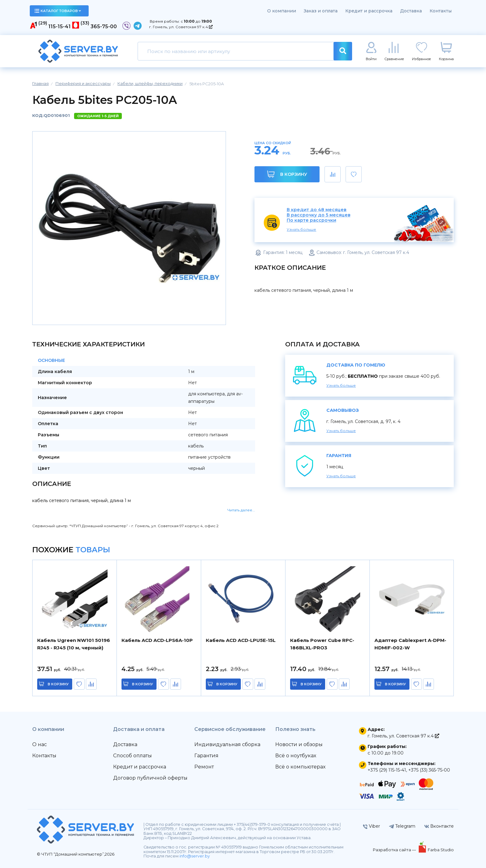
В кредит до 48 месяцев (317, 210)
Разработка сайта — (395, 850)
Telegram (402, 826)
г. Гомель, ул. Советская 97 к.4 (181, 27)
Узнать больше (301, 229)
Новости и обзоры (299, 744)
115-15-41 (60, 27)
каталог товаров (58, 11)
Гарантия (206, 756)
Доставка (411, 11)
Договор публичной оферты (150, 778)
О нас (40, 744)
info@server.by (195, 856)
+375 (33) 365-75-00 (429, 770)
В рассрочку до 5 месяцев (319, 215)
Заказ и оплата (321, 11)
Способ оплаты (133, 756)
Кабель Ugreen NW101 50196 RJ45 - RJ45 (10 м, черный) (74, 644)
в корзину (59, 684)
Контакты (441, 11)
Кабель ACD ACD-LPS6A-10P (157, 640)
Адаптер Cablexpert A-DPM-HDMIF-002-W (410, 644)
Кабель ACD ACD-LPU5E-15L (241, 640)
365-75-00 (104, 27)
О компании (282, 11)
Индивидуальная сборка (227, 744)
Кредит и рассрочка (369, 11)
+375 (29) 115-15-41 (387, 770)
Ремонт (204, 767)
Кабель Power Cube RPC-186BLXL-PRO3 (322, 644)
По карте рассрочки (311, 220)
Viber (371, 826)
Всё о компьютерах (300, 767)
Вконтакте (439, 826)
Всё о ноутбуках (296, 756)
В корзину (287, 174)
